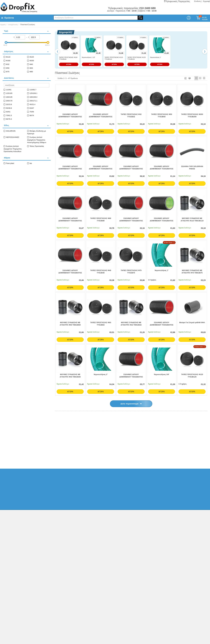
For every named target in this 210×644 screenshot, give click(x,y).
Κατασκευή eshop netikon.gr (179, 558)
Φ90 (31, 72)
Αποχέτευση (13, 25)
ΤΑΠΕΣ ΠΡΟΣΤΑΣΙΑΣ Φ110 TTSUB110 (114, 58)
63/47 (32, 108)
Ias (31, 163)
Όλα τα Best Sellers (192, 421)
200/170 (9, 101)
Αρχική (3, 25)
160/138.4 (33, 97)
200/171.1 (33, 101)
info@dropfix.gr (168, 536)
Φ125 (32, 57)
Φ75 (8, 72)
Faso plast (10, 163)
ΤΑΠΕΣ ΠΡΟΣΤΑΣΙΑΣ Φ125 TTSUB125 (136, 58)
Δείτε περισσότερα (131, 404)
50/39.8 (9, 108)
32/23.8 (9, 104)
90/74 (32, 115)
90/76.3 (9, 119)
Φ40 (31, 64)
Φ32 (8, 64)
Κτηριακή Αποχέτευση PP (101, 455)
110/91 (9, 90)
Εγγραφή (207, 1)
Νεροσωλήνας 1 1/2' (88, 57)
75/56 (32, 112)
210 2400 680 (168, 525)
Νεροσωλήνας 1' (155, 57)
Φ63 (31, 68)
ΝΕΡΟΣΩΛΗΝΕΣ (13, 137)
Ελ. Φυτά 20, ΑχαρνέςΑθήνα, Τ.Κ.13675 (171, 520)
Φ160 (8, 61)
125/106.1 (33, 93)
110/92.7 (33, 90)
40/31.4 (32, 104)
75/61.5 (9, 115)
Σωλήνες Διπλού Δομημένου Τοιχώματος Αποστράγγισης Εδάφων (37, 140)
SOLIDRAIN (11, 131)
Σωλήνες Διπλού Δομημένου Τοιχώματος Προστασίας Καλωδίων (13, 149)
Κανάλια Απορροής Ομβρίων (159, 455)
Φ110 (8, 57)
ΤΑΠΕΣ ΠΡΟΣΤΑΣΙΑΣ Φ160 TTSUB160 (68, 58)
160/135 (9, 97)
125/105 (9, 93)
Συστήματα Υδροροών (181, 455)
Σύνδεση (197, 1)
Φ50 (8, 68)
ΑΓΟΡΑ (69, 64)
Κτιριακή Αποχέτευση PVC (78, 455)
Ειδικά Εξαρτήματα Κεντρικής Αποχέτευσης (129, 455)
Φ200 (32, 61)
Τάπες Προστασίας (37, 146)
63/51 (8, 112)
